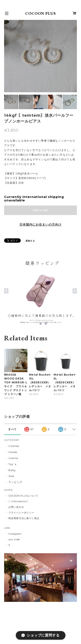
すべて (12, 429)
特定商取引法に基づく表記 (24, 518)
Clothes (14, 446)
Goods (13, 452)
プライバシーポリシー (21, 513)
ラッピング (15, 482)
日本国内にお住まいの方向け (40, 225)
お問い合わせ (16, 507)
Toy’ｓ (13, 464)
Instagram (15, 534)
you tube (14, 539)
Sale (11, 476)
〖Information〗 (19, 501)
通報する (30, 241)
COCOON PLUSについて (23, 496)
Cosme (13, 458)
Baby (12, 470)
